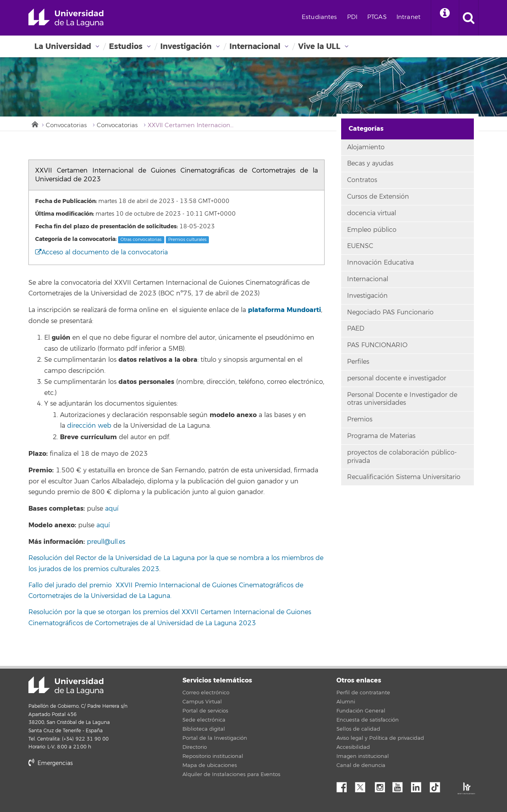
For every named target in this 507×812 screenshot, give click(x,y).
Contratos (362, 180)
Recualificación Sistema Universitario (404, 477)
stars (88, 790)
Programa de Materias (381, 436)
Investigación (186, 46)
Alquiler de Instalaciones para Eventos (231, 774)
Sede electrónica (204, 720)
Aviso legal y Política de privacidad (380, 738)
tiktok (438, 785)
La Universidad (63, 46)
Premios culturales (187, 240)
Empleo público (372, 230)
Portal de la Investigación (215, 738)
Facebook (345, 785)
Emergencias (51, 763)
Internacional (255, 46)
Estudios (126, 46)
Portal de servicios (205, 711)
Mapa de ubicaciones (210, 765)
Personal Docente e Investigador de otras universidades (402, 399)
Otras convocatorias (141, 240)
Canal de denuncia (361, 765)
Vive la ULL (319, 46)
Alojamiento (366, 147)
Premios (360, 419)
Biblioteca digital (204, 729)
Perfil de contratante (363, 693)
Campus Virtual (202, 702)
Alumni (346, 702)
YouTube (400, 785)
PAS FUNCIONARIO (377, 345)
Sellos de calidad (358, 729)
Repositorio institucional (213, 756)
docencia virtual (372, 213)
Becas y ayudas (370, 164)
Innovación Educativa (380, 263)
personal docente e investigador (397, 378)
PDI (352, 17)
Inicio (34, 124)
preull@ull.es (106, 542)
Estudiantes (319, 17)
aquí (111, 509)
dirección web (89, 426)
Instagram (382, 785)
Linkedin (419, 785)
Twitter (363, 785)
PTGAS (377, 17)
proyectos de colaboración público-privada (402, 457)
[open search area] (469, 18)
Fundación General (361, 711)
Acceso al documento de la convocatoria (101, 252)
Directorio (195, 747)
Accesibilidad (353, 747)
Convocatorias (66, 125)
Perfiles (358, 362)
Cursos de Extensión (378, 197)
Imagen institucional (363, 756)
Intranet (408, 17)
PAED (356, 329)
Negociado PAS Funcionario (390, 312)
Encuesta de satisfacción (368, 720)
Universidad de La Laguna (66, 18)
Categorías (366, 129)
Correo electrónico (206, 693)
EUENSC (360, 246)
